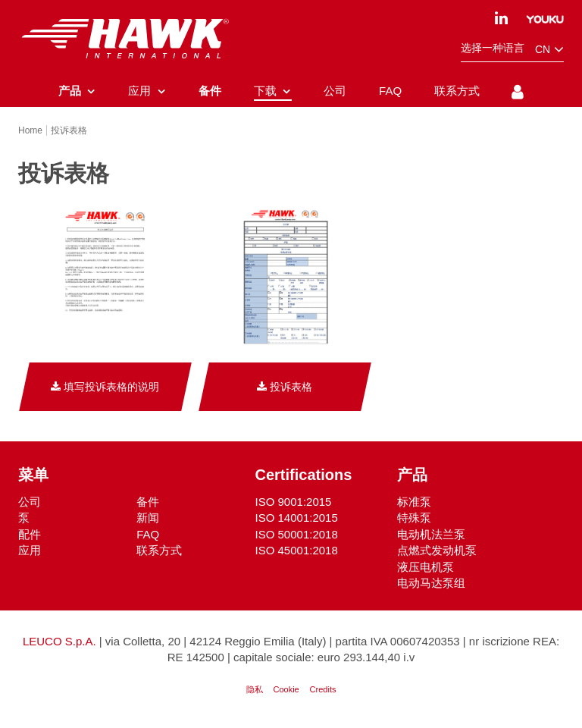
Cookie (286, 691)
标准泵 (414, 503)
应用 (30, 552)
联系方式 (159, 552)
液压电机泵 (426, 568)
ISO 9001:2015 (294, 503)
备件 (148, 503)
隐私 (255, 691)
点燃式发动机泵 (437, 552)
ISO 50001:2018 (297, 536)
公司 (30, 503)
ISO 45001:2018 (297, 552)
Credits (323, 691)
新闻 (148, 520)
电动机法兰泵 (431, 536)
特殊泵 (414, 520)
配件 (30, 536)
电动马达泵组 (431, 584)
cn (549, 50)
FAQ (148, 536)
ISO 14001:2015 (297, 520)
